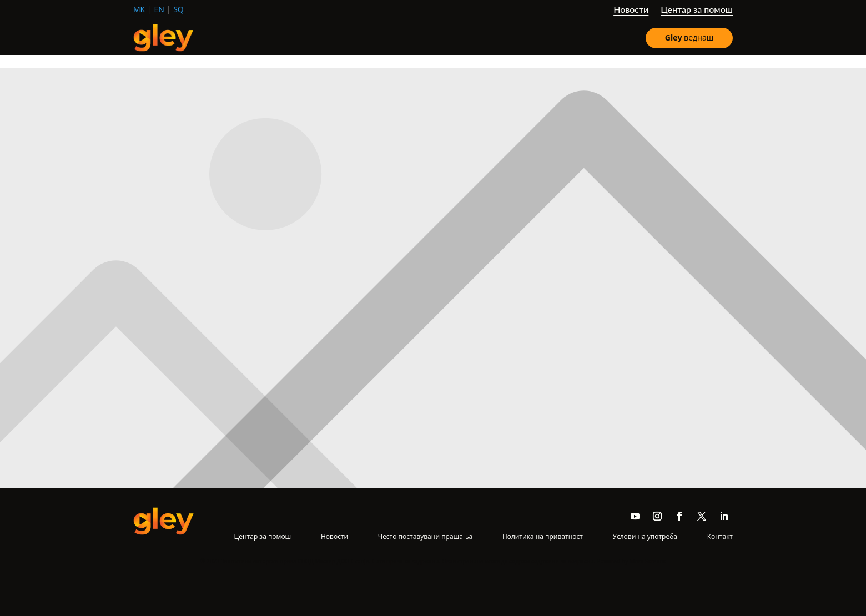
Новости (631, 10)
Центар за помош (697, 10)
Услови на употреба (645, 536)
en (159, 9)
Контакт (720, 536)
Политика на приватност (543, 536)
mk (139, 9)
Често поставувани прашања (425, 536)
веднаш (689, 37)
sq (178, 9)
